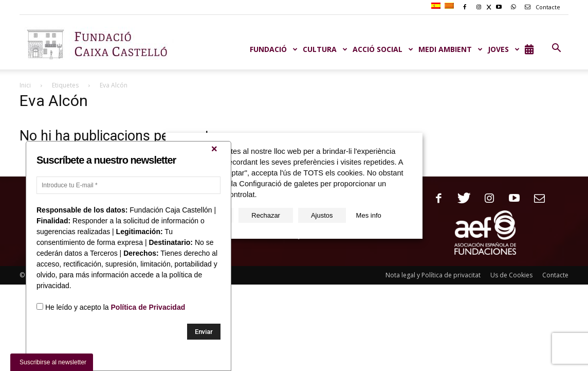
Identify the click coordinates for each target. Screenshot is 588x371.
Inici (25, 85)
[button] (556, 48)
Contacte (541, 7)
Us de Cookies (511, 275)
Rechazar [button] (266, 215)
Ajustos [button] (322, 215)
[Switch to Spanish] (437, 6)
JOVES (504, 49)
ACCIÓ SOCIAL (383, 49)
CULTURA (325, 49)
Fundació (274, 49)
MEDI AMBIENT (451, 49)
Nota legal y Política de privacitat (433, 275)
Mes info (369, 215)
